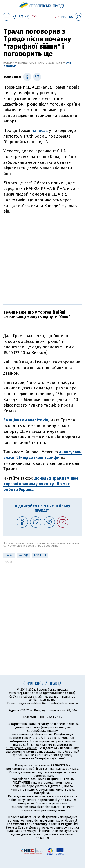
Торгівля (40, 555)
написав (40, 131)
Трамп (9, 555)
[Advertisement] (42, 258)
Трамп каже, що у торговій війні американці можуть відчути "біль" (37, 314)
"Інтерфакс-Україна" (22, 748)
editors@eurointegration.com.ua (55, 703)
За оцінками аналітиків (26, 420)
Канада (24, 555)
